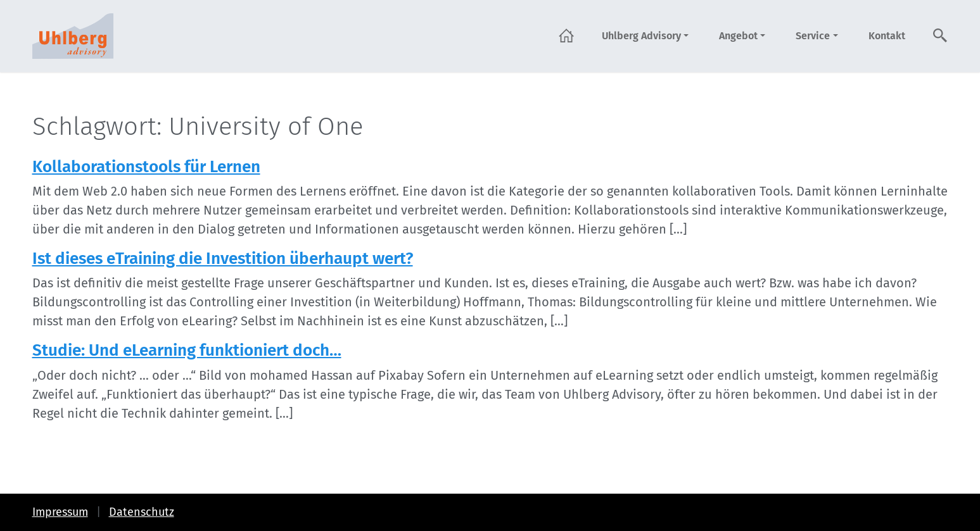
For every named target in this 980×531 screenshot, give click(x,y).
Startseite (566, 35)
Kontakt (887, 36)
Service (813, 36)
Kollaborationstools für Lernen (146, 167)
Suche (941, 35)
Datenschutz (142, 512)
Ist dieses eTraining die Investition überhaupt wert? (223, 259)
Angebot (738, 36)
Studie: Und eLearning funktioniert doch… (187, 350)
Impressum (60, 512)
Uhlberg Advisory (641, 36)
